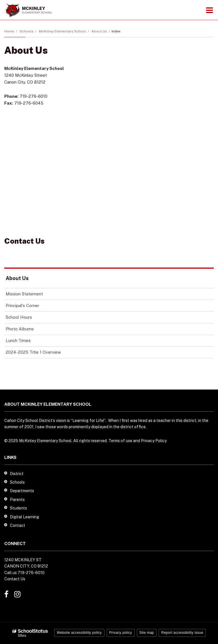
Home (9, 31)
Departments (22, 491)
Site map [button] (147, 633)
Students (18, 508)
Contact (18, 525)
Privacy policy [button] (121, 633)
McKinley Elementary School (62, 31)
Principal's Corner (22, 306)
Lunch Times (26, 342)
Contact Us (15, 579)
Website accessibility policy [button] (79, 633)
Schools (27, 31)
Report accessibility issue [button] (182, 633)
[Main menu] (209, 10)
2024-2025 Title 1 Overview (33, 352)
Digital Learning (25, 517)
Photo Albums (20, 329)
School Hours (27, 318)
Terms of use (120, 441)
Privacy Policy (154, 441)
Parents (17, 500)
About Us (99, 31)
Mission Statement (24, 294)
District (17, 474)
